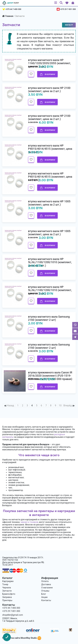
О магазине (47, 588)
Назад (11, 405)
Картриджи (8, 581)
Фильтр (69, 25)
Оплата (45, 581)
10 (60, 405)
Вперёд (68, 405)
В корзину (47, 74)
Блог (44, 594)
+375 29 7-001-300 (68, 9)
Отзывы (45, 591)
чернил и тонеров (29, 522)
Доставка (46, 584)
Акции (44, 597)
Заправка (7, 597)
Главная (9, 16)
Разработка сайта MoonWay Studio (22, 638)
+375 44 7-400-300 (13, 9)
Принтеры (7, 600)
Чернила (7, 588)
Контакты (46, 600)
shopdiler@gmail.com (13, 615)
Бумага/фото (9, 594)
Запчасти (7, 591)
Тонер (5, 584)
